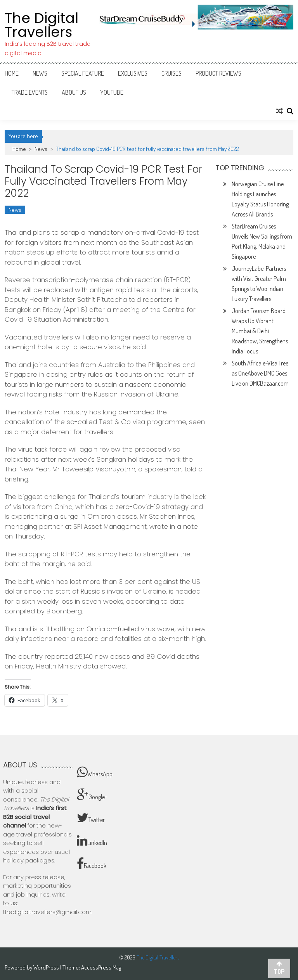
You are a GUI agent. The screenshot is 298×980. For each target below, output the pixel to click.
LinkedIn (92, 841)
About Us (74, 92)
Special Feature (83, 73)
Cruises (172, 73)
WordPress (47, 967)
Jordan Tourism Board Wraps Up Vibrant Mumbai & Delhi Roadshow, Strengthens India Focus (260, 331)
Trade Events (30, 92)
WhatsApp (95, 772)
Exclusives (133, 73)
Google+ (92, 795)
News (40, 73)
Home (12, 73)
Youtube (112, 92)
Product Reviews (218, 73)
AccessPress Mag (101, 967)
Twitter (91, 818)
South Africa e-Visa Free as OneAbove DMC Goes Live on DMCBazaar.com (260, 373)
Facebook (92, 864)
